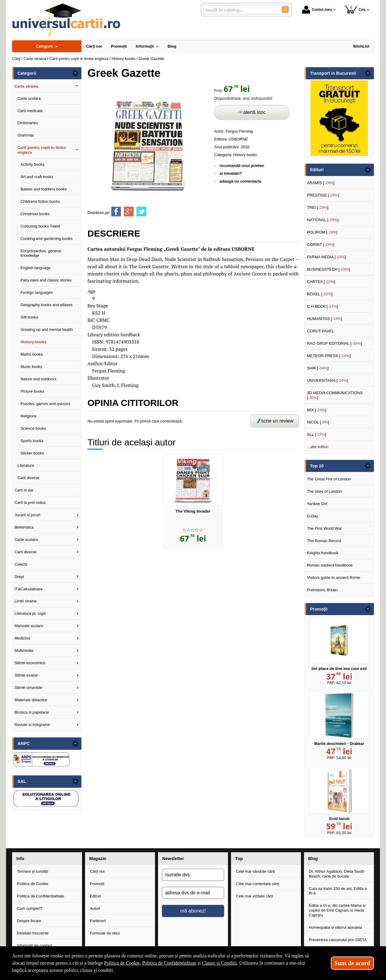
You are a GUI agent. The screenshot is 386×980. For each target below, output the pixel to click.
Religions (28, 416)
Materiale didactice (31, 700)
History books (245, 155)
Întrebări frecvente (33, 933)
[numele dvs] (193, 875)
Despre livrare (29, 921)
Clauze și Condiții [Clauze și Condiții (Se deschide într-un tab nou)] (220, 963)
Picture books (32, 391)
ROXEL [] (320, 294)
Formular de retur (105, 933)
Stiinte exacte (26, 675)
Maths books (32, 354)
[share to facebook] (116, 212)
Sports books (32, 441)
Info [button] (20, 859)
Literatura (26, 465)
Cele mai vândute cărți (255, 871)
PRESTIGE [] (323, 195)
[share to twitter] (141, 212)
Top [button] (239, 859)
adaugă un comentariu (240, 181)
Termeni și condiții (32, 871)
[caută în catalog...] (240, 10)
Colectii (21, 564)
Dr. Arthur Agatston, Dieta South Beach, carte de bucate (337, 874)
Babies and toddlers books (44, 189)
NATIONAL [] (323, 220)
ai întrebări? (231, 173)
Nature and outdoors (38, 379)
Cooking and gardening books (47, 239)
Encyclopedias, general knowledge (41, 253)
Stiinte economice (30, 663)
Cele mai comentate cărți (258, 884)
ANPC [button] (24, 743)
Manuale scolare (29, 626)
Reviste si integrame (32, 725)
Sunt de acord (352, 963)
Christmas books (35, 214)
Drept (19, 577)
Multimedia (24, 650)
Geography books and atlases (47, 305)
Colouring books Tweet (40, 226)
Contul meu (317, 10)
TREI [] (318, 207)
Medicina (22, 638)
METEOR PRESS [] (329, 356)
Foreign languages (37, 292)
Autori (95, 908)
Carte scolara (29, 98)
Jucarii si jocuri (27, 515)
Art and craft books (37, 177)
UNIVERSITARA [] (327, 380)
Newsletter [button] (173, 859)
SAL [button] (22, 781)
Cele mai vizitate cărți (255, 896)
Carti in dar (24, 490)
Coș (355, 9)
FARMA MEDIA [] (326, 257)
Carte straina (26, 86)
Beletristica (24, 527)
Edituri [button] (317, 170)
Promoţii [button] (319, 609)
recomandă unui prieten (242, 166)
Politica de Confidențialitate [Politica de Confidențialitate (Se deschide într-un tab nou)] (169, 963)
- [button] (75, 73)
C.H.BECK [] (323, 306)
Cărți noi (97, 871)
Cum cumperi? (30, 908)
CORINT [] (321, 245)
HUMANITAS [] (325, 319)
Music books (31, 367)
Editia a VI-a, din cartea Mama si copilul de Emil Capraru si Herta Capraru (337, 910)
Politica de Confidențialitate (41, 896)
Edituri (95, 896)
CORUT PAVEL (321, 331)
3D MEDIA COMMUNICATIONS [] (335, 395)
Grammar (26, 135)
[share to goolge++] (129, 212)
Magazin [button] (98, 859)
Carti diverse (28, 478)
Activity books (32, 164)
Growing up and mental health (47, 330)
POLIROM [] (322, 232)
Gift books (29, 317)
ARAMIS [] (321, 183)
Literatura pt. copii (30, 613)
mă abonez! (193, 911)
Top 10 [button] (317, 466)
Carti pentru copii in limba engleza (42, 150)
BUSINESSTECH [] (328, 269)
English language (36, 268)
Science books (33, 428)
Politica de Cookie (33, 884)
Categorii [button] (27, 73)
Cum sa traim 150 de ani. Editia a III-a (338, 891)
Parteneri (98, 921)
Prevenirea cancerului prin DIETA (338, 940)
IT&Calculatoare (28, 589)
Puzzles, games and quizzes (45, 404)
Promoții (97, 884)
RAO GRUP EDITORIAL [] (334, 343)
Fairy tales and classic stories (46, 280)
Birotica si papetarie (32, 712)
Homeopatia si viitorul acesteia (335, 927)
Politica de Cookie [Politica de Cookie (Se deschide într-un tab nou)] (122, 963)
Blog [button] (313, 859)
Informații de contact (35, 945)
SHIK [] (318, 368)
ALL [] (317, 434)
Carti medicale (30, 111)
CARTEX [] (321, 282)
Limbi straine (26, 601)
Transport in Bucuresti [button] (333, 73)
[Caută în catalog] (285, 9)
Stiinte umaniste (28, 688)
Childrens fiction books (40, 201)
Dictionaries (28, 123)
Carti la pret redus (30, 503)
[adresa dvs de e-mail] (193, 893)
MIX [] (317, 410)
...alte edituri (318, 447)
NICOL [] (318, 422)
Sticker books (32, 453)
